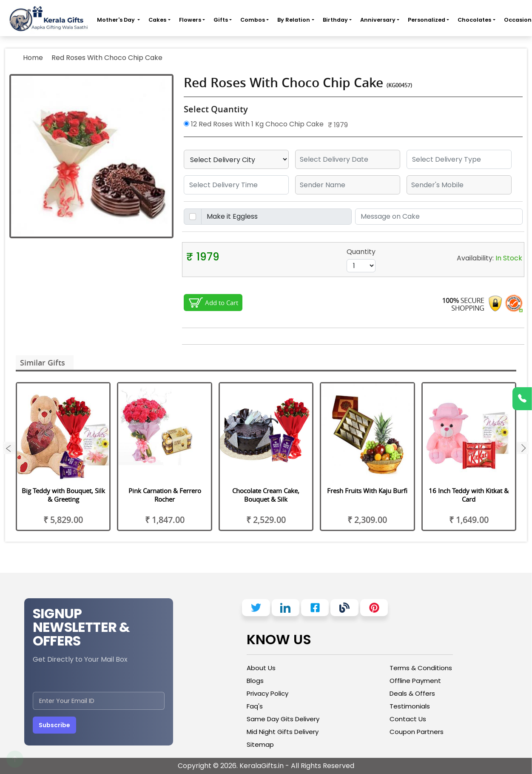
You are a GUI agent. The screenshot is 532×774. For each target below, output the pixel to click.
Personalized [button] (427, 20)
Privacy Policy (267, 693)
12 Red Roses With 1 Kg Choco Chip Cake (254, 124)
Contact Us (408, 719)
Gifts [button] (221, 20)
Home (33, 58)
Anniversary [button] (378, 20)
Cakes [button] (157, 20)
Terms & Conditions (421, 668)
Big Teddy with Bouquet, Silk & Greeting (63, 495)
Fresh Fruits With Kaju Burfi (367, 491)
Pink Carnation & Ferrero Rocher (165, 495)
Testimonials (410, 706)
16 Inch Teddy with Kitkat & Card (469, 495)
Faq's (255, 706)
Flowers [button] (190, 20)
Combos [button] (253, 20)
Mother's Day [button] (117, 20)
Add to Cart (222, 303)
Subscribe (54, 725)
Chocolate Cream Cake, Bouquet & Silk (266, 495)
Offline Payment (415, 681)
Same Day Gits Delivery (283, 719)
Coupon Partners (417, 732)
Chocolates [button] (474, 20)
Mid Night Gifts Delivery (283, 732)
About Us (261, 668)
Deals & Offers (412, 693)
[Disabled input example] (276, 217)
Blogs (255, 681)
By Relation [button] (294, 20)
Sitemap (260, 744)
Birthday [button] (335, 20)
